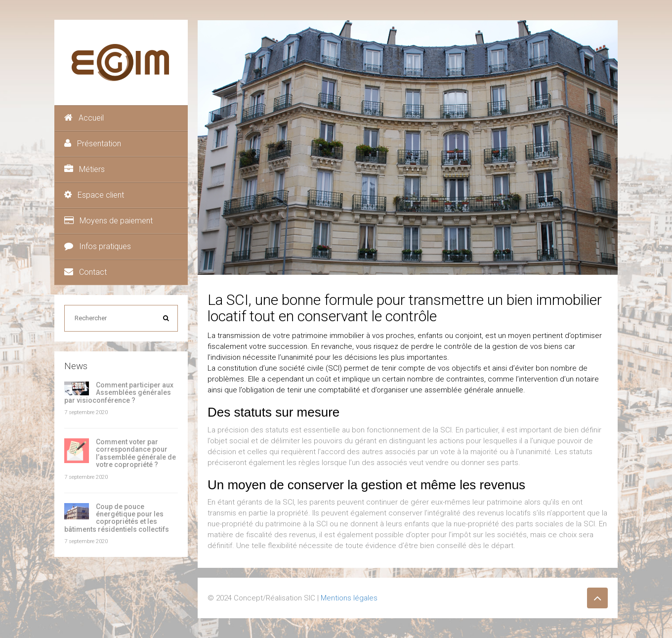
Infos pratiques (98, 246)
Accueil (84, 118)
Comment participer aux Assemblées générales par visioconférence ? (119, 393)
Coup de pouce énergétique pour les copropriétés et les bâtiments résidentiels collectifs (117, 518)
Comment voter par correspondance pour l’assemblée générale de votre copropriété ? (136, 453)
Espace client (94, 195)
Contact (85, 272)
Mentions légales (349, 598)
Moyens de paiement (108, 221)
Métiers (84, 169)
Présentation (93, 144)
